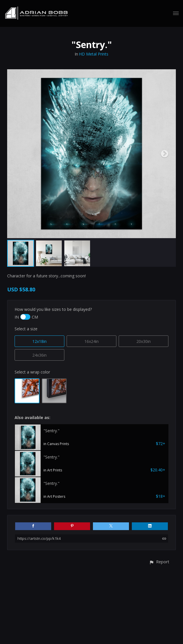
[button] (159, 562)
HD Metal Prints (94, 54)
